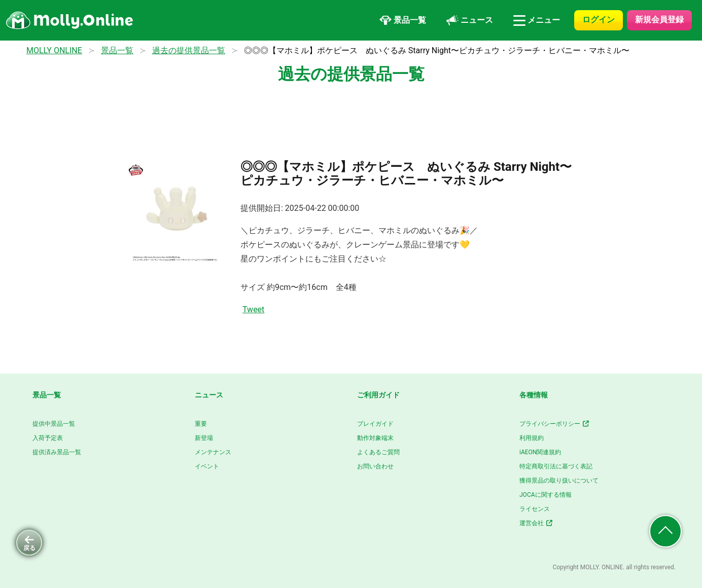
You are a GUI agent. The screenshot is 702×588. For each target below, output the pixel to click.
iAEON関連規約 (540, 452)
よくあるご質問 (378, 452)
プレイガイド (375, 424)
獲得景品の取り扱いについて (559, 481)
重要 (201, 424)
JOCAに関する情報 (546, 495)
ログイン (599, 20)
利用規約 (532, 438)
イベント (207, 466)
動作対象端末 (375, 438)
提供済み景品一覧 (57, 452)
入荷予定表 (48, 438)
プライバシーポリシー (555, 424)
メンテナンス (213, 452)
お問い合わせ (375, 466)
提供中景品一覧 (54, 424)
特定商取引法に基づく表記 (556, 466)
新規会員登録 (659, 20)
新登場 (204, 438)
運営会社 (536, 523)
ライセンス (535, 509)
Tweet (253, 309)
